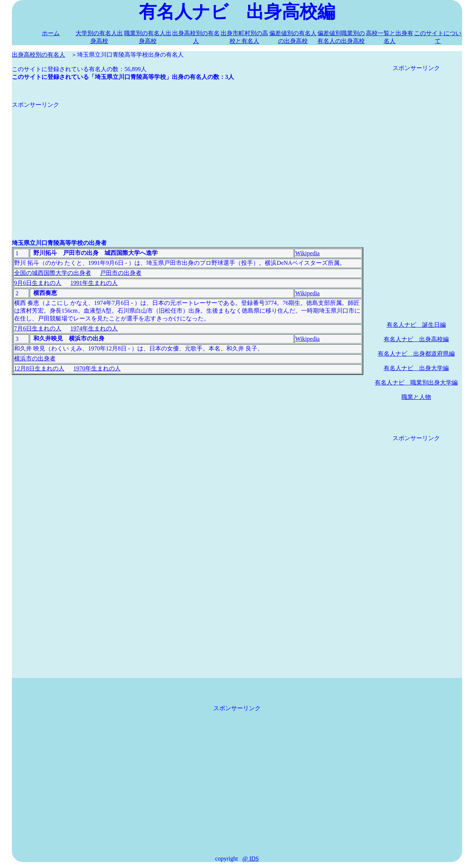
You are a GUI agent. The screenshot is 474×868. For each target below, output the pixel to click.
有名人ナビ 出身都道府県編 (416, 354)
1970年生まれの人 (97, 368)
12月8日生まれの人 (39, 368)
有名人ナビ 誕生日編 (416, 325)
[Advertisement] (188, 161)
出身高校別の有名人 (39, 55)
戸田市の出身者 (121, 273)
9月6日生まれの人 (38, 283)
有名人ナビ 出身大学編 (416, 368)
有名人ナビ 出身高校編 (416, 339)
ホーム (51, 33)
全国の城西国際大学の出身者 (53, 273)
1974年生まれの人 (94, 328)
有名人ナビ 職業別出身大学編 (416, 383)
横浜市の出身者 (35, 358)
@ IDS (251, 859)
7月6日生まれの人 (38, 328)
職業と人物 (416, 397)
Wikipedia (307, 253)
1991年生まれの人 (94, 283)
